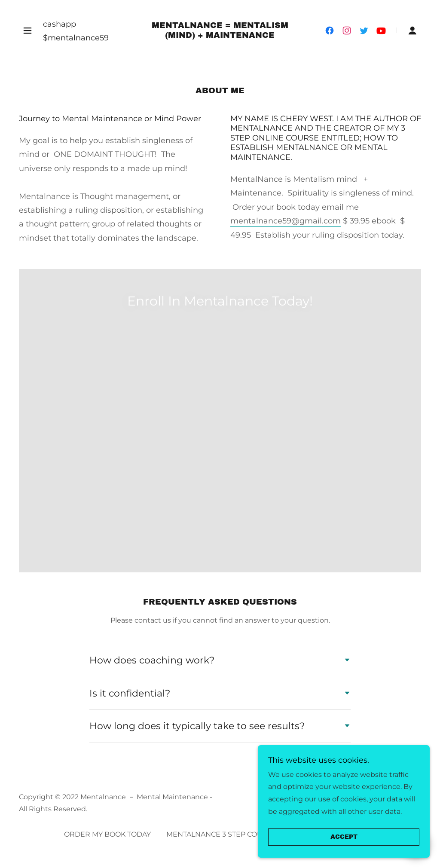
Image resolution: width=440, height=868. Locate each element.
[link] (220, 35)
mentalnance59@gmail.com (286, 221)
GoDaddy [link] (348, 614)
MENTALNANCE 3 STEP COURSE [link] (222, 646)
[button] (27, 31)
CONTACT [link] (360, 646)
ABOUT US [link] (310, 646)
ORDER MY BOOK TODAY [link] (107, 646)
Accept (344, 837)
